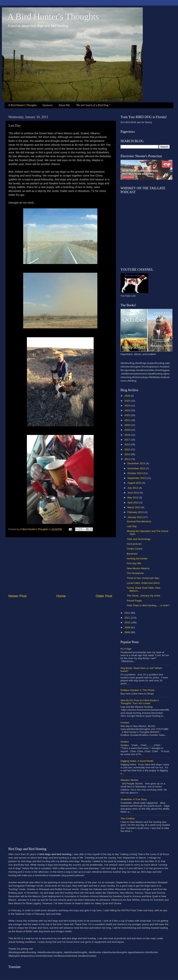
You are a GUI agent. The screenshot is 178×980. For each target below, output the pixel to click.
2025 (128, 401)
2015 (128, 449)
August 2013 (135, 483)
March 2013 (134, 507)
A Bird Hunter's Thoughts (53, 17)
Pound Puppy (134, 601)
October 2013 (135, 473)
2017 (128, 440)
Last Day (132, 526)
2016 (128, 444)
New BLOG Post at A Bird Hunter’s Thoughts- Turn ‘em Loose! (140, 702)
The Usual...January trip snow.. (144, 596)
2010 (128, 622)
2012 (128, 613)
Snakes (125, 742)
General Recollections (139, 521)
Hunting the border (137, 559)
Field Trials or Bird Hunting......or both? (148, 605)
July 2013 (133, 488)
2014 (128, 454)
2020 (128, 425)
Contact (125, 723)
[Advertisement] (60, 565)
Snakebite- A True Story (134, 799)
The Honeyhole (135, 573)
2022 (128, 415)
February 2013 (136, 512)
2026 (128, 396)
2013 (128, 459)
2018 (128, 435)
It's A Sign (126, 649)
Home (61, 596)
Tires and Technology (139, 539)
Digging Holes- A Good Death (137, 761)
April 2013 (133, 503)
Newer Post (17, 596)
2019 (128, 430)
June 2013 (134, 493)
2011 (128, 618)
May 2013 (133, 498)
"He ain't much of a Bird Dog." (93, 105)
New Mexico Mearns (138, 568)
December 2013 (137, 463)
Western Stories (129, 780)
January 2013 (135, 517)
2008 (128, 632)
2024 (128, 406)
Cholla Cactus (135, 549)
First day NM (134, 563)
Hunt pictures (134, 544)
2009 (128, 627)
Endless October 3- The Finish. (138, 690)
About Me (64, 105)
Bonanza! (132, 554)
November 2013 (137, 468)
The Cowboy (128, 818)
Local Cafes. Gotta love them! (143, 583)
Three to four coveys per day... (144, 578)
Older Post (104, 596)
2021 (128, 420)
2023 (128, 410)
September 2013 (137, 478)
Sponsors (48, 105)
